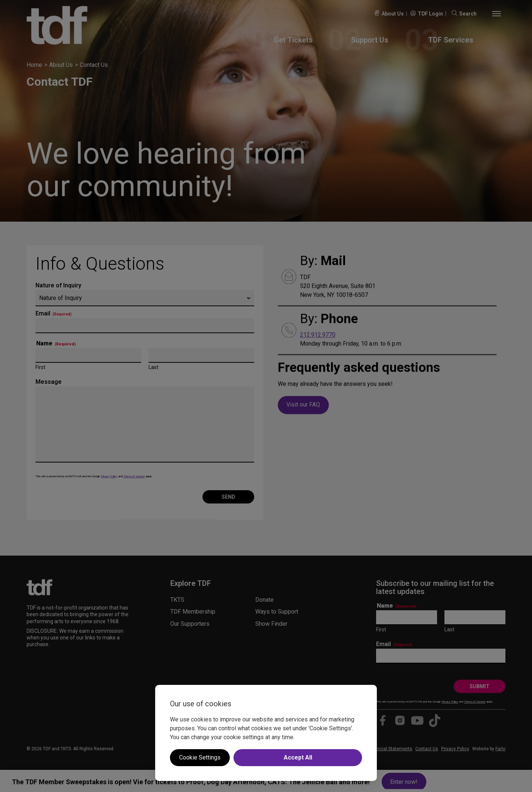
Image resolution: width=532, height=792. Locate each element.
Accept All (298, 757)
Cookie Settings (200, 757)
